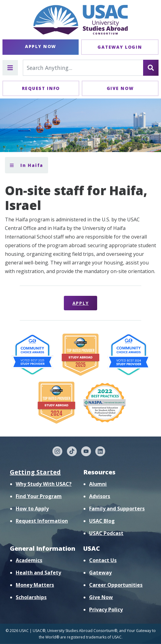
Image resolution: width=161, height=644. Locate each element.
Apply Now (41, 46)
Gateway (100, 573)
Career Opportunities (116, 585)
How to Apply (32, 509)
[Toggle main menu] (10, 68)
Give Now (120, 88)
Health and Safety (38, 573)
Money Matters (35, 585)
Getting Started (35, 472)
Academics (29, 560)
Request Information (42, 521)
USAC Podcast (106, 533)
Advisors (100, 496)
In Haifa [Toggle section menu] (27, 165)
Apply (81, 303)
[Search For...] (83, 68)
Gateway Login (120, 47)
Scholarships (31, 597)
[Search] (151, 68)
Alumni (98, 484)
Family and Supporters (117, 509)
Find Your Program (39, 496)
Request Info (41, 88)
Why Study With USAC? (44, 484)
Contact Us (103, 560)
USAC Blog (102, 521)
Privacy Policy (106, 610)
